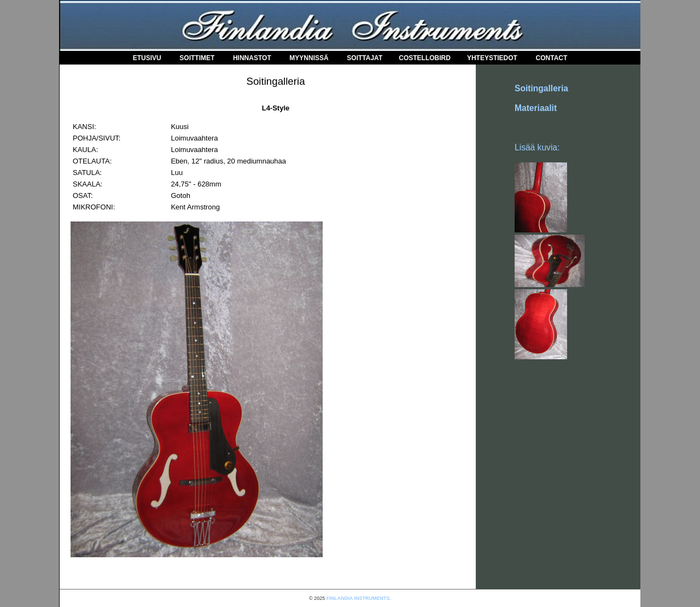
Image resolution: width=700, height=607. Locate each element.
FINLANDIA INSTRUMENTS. (359, 598)
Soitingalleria (541, 88)
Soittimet (197, 58)
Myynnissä (309, 58)
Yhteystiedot (492, 58)
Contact (552, 58)
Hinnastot (252, 58)
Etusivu (147, 58)
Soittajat (364, 58)
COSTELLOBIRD (425, 58)
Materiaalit (536, 108)
